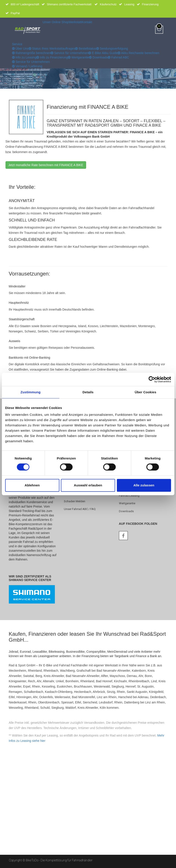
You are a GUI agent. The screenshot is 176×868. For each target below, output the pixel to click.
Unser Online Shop (56, 22)
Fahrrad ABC (118, 57)
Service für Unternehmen (70, 53)
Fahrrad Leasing (129, 496)
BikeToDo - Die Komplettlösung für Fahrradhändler (59, 860)
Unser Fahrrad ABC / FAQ (80, 509)
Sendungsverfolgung (112, 49)
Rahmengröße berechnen (31, 53)
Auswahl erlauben (88, 485)
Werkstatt (75, 22)
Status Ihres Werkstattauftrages (52, 49)
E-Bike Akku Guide (103, 53)
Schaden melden (75, 501)
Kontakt (87, 22)
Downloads (98, 57)
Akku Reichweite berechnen (138, 53)
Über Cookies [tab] (146, 392)
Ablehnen (32, 485)
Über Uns (20, 49)
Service (17, 44)
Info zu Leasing (24, 57)
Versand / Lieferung (27, 66)
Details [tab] (88, 392)
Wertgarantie (78, 57)
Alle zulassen (144, 485)
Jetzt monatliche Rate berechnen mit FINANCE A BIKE (46, 165)
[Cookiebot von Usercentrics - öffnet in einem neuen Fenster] (152, 379)
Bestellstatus (86, 49)
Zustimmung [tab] (31, 392)
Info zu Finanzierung (52, 57)
